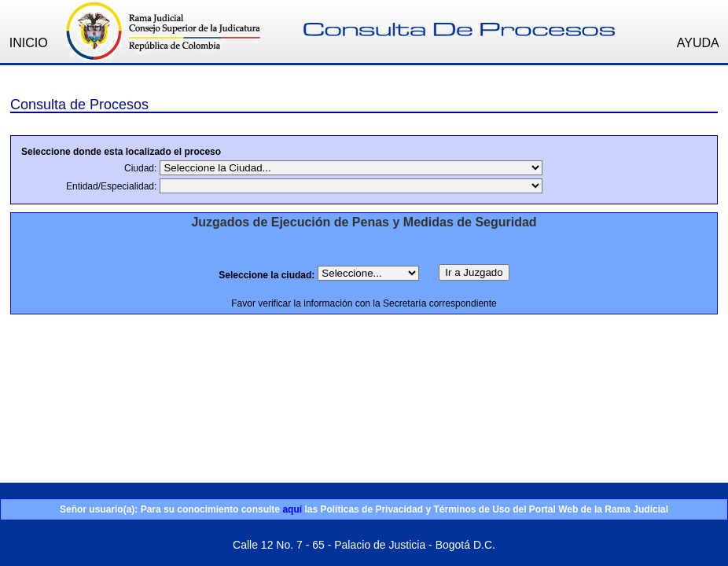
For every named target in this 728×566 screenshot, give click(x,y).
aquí (292, 509)
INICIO (29, 43)
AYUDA (698, 43)
